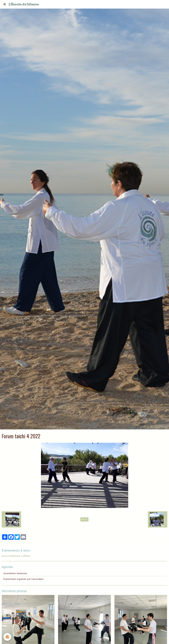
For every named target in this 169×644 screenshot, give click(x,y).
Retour (84, 519)
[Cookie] (7, 637)
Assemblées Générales (15, 573)
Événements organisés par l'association (23, 579)
